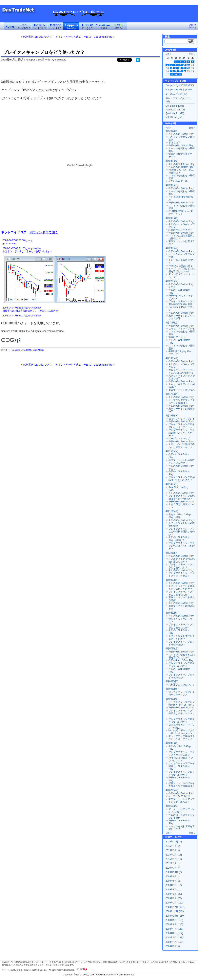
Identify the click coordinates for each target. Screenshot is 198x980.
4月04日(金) (172, 699)
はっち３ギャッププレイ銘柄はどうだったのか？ (182, 703)
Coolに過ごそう (24, 26)
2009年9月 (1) (173, 877)
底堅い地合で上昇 (178, 181)
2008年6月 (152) (174, 933)
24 (184, 71)
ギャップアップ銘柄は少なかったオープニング (182, 738)
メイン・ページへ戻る (68, 37)
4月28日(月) (172, 185)
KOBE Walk (119, 26)
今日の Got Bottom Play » (99, 37)
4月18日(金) (172, 358)
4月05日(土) (172, 689)
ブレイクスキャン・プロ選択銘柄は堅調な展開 (182, 303)
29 (176, 74)
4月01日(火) (172, 806)
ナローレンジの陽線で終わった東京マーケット (182, 446)
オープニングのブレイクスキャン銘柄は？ (182, 401)
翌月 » (192, 54)
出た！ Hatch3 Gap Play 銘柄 (180, 516)
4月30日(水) (172, 131)
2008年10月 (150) (175, 916)
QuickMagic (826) (175, 113)
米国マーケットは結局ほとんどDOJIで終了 (182, 462)
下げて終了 (174, 143)
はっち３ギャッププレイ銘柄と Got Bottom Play (182, 766)
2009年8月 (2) (173, 881)
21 (172, 71)
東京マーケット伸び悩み (182, 390)
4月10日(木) (172, 553)
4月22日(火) (172, 281)
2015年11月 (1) (174, 842)
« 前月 (169, 54)
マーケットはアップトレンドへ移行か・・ (182, 810)
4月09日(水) (172, 580)
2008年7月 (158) (174, 929)
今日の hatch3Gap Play (181, 660)
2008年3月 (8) (173, 946)
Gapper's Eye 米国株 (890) (180, 85)
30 (180, 74)
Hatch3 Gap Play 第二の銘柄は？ (181, 171)
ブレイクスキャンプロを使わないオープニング (182, 426)
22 (176, 71)
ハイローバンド (87, 26)
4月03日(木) (172, 743)
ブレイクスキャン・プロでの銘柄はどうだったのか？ (182, 546)
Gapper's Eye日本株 (21, 350)
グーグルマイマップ (179, 439)
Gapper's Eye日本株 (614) (179, 90)
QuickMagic (38, 350)
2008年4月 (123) (174, 942)
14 (172, 68)
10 (184, 65)
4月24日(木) (172, 218)
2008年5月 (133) (174, 938)
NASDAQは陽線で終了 (181, 266)
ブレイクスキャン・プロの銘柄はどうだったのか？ (182, 433)
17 (184, 68)
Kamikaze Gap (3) (175, 110)
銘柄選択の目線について (182, 685)
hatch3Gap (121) (174, 117)
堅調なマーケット (178, 337)
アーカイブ (176, 837)
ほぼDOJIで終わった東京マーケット (181, 213)
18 (188, 68)
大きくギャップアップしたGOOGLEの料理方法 (182, 371)
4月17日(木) (172, 394)
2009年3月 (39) (174, 894)
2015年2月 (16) (174, 855)
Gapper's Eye (71, 26)
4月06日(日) (172, 681)
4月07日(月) (172, 649)
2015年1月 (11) (174, 859)
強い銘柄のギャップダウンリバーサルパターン (182, 732)
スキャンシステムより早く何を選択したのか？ (182, 587)
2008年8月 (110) (174, 924)
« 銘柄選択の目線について (36, 37)
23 (180, 71)
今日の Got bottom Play (181, 146)
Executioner (103, 26)
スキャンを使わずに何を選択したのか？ (182, 637)
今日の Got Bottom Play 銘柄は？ (179, 539)
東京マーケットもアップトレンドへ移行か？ (182, 801)
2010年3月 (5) (173, 868)
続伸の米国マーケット (180, 230)
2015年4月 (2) (173, 846)
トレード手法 (55, 26)
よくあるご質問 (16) (176, 94)
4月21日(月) (172, 323)
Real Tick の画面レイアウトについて (181, 759)
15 (176, 68)
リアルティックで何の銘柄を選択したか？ (182, 560)
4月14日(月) (172, 484)
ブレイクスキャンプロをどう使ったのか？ (182, 665)
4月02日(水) (172, 790)
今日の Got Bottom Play (181, 134)
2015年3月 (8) (173, 850)
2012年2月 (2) (173, 863)
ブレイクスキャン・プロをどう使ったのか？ (182, 574)
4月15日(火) (172, 451)
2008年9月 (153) (174, 920)
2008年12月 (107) (175, 907)
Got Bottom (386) (175, 106)
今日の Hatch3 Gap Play (181, 164)
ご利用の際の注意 (193, 26)
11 (188, 65)
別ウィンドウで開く (44, 232)
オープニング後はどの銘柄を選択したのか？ (182, 270)
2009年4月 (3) (173, 890)
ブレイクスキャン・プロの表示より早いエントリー (182, 713)
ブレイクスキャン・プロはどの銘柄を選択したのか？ (182, 532)
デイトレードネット (10, 26)
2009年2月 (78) (174, 898)
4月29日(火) (172, 161)
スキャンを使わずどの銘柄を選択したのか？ (182, 656)
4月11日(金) (172, 511)
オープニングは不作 (179, 796)
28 (172, 74)
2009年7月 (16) (174, 885)
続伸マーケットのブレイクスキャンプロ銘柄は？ (182, 785)
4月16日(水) (172, 416)
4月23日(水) (172, 248)
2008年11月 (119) (175, 911)
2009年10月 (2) (174, 872)
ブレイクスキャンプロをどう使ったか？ (182, 643)
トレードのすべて (40, 26)
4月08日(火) (172, 613)
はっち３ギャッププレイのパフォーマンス (182, 693)
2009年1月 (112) (174, 903)
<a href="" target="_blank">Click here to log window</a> (80, 278)
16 (180, 68)
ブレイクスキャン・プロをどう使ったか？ (182, 566)
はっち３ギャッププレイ (182, 329)
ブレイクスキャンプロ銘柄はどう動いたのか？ (182, 479)
